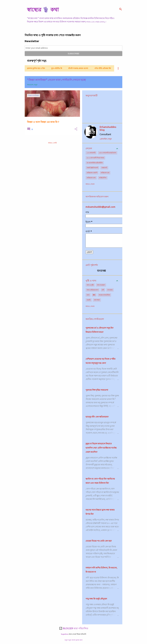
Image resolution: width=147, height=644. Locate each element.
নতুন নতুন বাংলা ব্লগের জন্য (74, 640)
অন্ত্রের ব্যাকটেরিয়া (104, 295)
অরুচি (89, 300)
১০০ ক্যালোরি (91, 153)
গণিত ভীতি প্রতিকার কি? (103, 68)
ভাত (88, 295)
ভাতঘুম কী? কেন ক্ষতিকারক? (97, 417)
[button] (76, 129)
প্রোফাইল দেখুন (106, 139)
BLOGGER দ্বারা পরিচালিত (74, 628)
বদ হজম (110, 290)
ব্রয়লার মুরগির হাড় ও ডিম (36, 68)
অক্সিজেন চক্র (105, 173)
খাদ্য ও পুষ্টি (90, 285)
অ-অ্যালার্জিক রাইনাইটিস (95, 163)
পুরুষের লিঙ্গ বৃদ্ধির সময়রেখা (97, 390)
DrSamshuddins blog (108, 128)
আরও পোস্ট (52, 143)
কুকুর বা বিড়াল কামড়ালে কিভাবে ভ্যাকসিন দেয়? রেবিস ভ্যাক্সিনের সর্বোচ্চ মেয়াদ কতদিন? (101, 448)
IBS (94, 295)
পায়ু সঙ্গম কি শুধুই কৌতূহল (96, 599)
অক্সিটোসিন (103, 178)
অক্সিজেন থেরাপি (92, 173)
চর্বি (103, 290)
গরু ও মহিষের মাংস (93, 290)
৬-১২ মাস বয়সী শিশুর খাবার (95, 158)
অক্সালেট (104, 168)
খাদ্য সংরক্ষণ (101, 285)
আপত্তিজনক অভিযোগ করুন (97, 197)
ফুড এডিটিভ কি (57, 68)
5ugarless (64, 634)
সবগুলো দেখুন (32, 85)
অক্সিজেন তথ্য (91, 178)
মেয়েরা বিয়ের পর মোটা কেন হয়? (99, 541)
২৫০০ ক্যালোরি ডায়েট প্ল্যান (108, 153)
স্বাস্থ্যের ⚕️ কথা (43, 10)
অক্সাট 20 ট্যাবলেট (92, 168)
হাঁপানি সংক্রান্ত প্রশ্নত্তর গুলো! (78, 68)
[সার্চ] (121, 9)
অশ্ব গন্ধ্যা (97, 300)
